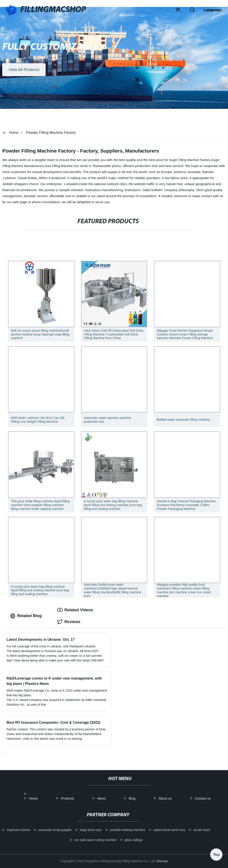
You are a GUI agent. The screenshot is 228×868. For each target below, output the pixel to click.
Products (73, 798)
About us (170, 798)
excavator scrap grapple (50, 830)
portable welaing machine (122, 830)
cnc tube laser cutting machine (90, 840)
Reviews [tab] (69, 622)
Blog (137, 798)
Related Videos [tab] (75, 610)
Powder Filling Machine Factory (51, 133)
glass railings (128, 840)
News (107, 798)
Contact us (208, 798)
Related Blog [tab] (26, 616)
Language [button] (213, 10)
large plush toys (85, 830)
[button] (178, 10)
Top (216, 856)
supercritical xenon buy (164, 830)
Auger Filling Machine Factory (190, 160)
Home (14, 133)
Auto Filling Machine (59, 166)
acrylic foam (197, 830)
